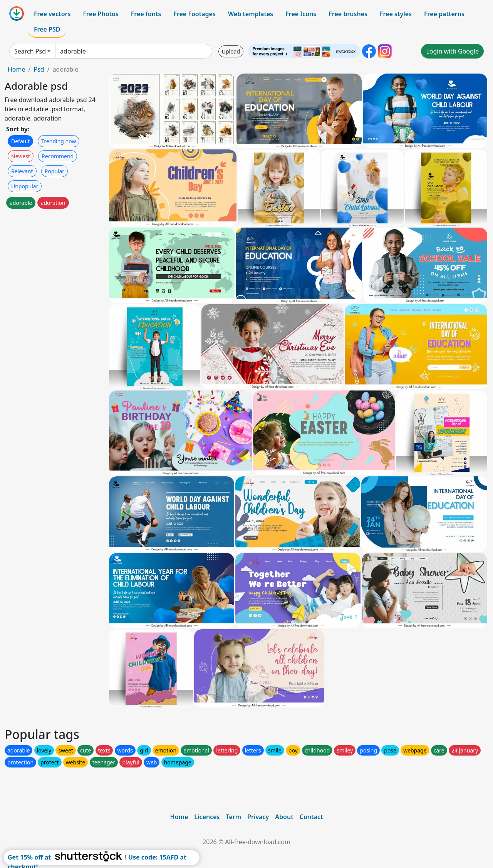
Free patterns (444, 14)
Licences (207, 817)
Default (20, 141)
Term (233, 817)
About (284, 817)
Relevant (22, 171)
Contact (311, 817)
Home (17, 69)
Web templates (251, 14)
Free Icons (301, 14)
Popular (54, 171)
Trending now (59, 141)
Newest (21, 156)
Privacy (258, 817)
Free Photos (101, 14)
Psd (39, 69)
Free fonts (146, 14)
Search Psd (30, 51)
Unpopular (25, 186)
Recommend (58, 156)
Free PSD (47, 29)
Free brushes (348, 14)
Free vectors (52, 14)
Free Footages (195, 14)
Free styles (396, 14)
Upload (231, 51)
